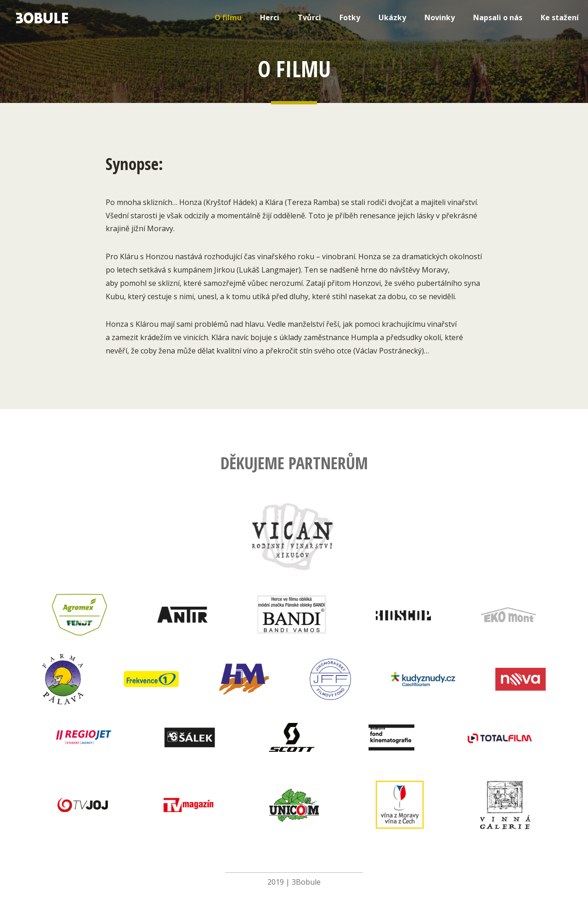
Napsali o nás (498, 17)
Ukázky (392, 17)
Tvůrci (309, 17)
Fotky (350, 17)
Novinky (440, 17)
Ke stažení (560, 17)
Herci (270, 17)
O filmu (228, 17)
